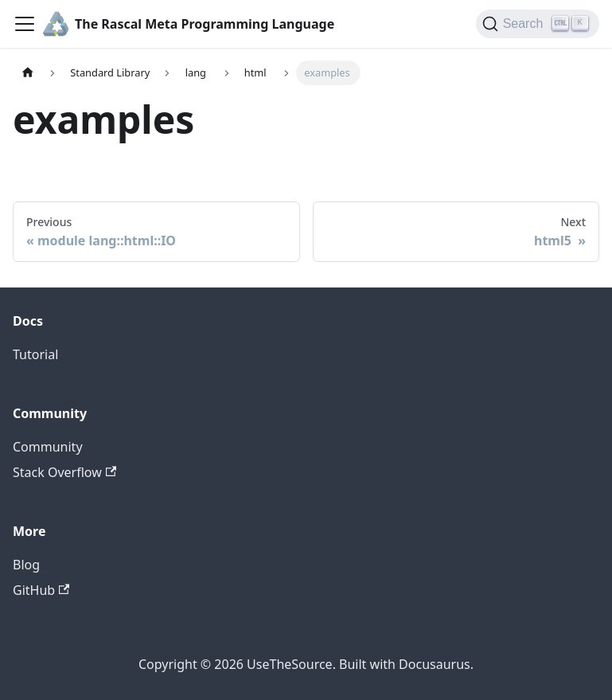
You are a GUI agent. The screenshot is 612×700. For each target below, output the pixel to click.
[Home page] (28, 73)
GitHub (41, 590)
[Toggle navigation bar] (25, 24)
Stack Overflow (64, 472)
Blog (26, 565)
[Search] (538, 24)
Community (48, 447)
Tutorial (35, 354)
